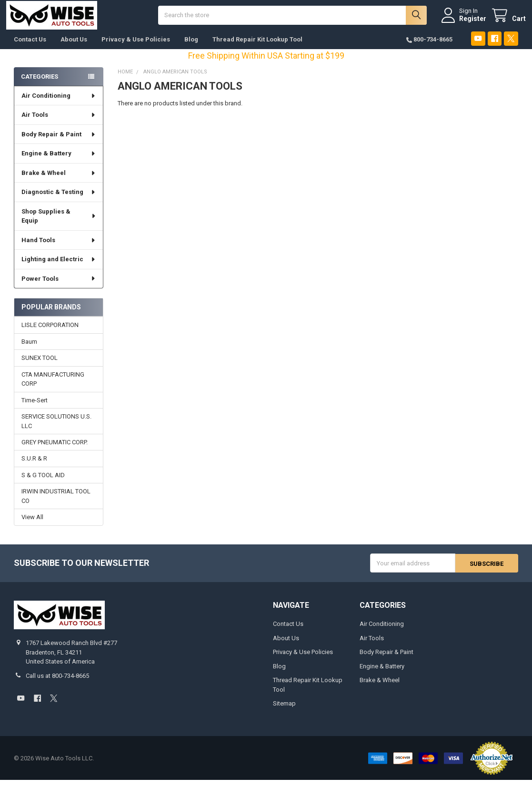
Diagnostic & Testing (59, 200)
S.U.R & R (34, 466)
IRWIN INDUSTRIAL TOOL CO (56, 504)
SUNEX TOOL (40, 366)
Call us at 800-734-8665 (57, 684)
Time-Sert (35, 408)
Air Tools (59, 123)
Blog (191, 47)
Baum (29, 350)
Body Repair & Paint (59, 142)
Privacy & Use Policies (136, 47)
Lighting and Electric (59, 267)
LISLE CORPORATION (50, 333)
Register (465, 22)
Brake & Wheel (59, 181)
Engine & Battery (59, 161)
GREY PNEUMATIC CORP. (55, 450)
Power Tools (59, 287)
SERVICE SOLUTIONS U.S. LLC (56, 429)
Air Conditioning (59, 104)
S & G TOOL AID (43, 483)
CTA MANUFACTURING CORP (53, 387)
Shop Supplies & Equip (59, 224)
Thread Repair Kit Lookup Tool (257, 47)
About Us (74, 47)
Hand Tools (59, 248)
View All (32, 525)
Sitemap (284, 711)
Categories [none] (40, 84)
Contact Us (30, 47)
